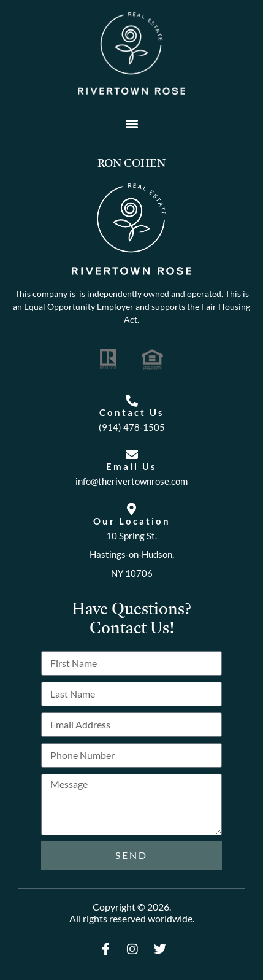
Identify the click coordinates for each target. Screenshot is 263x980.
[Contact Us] (132, 401)
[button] (131, 123)
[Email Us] (132, 455)
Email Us (131, 466)
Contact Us (132, 412)
